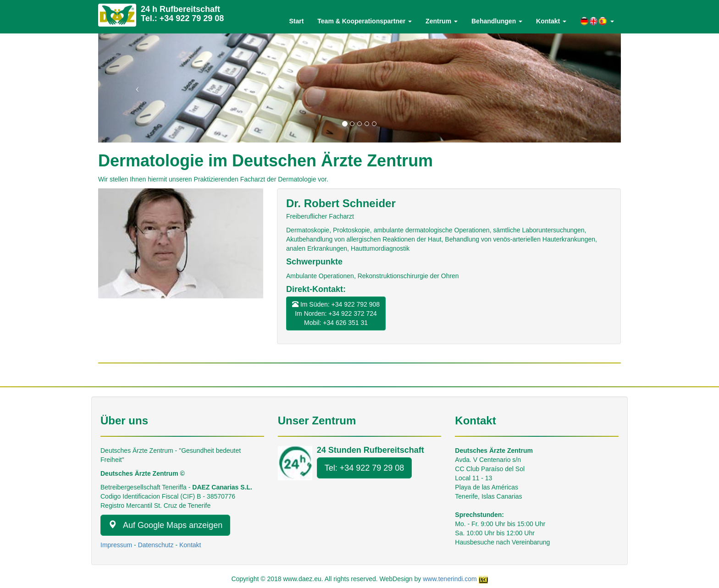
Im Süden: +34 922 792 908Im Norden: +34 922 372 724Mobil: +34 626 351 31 (336, 313)
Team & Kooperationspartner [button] (365, 21)
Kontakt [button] (551, 21)
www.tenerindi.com (450, 579)
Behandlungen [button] (497, 21)
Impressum (116, 545)
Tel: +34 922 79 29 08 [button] (365, 468)
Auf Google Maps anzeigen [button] (165, 525)
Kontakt (190, 545)
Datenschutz (156, 545)
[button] (597, 21)
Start (296, 21)
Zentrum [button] (442, 21)
